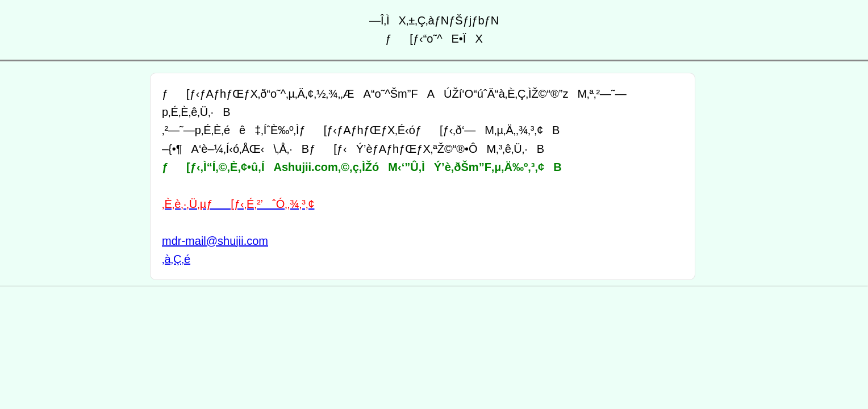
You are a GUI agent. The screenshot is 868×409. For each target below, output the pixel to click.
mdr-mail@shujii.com (215, 241)
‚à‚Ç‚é (176, 259)
